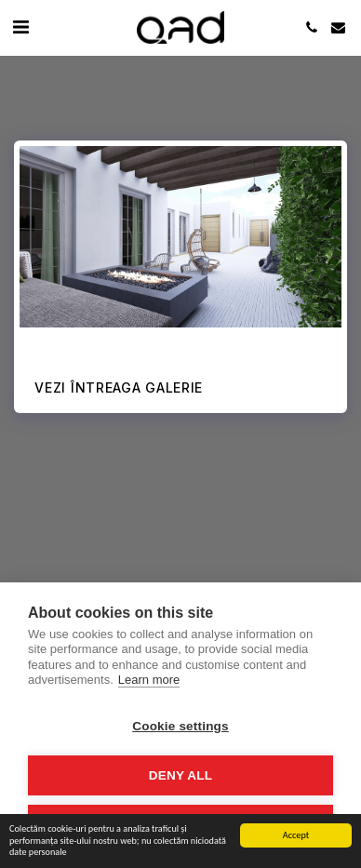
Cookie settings (180, 726)
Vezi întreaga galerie (119, 387)
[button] (20, 27)
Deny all (180, 775)
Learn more (149, 680)
